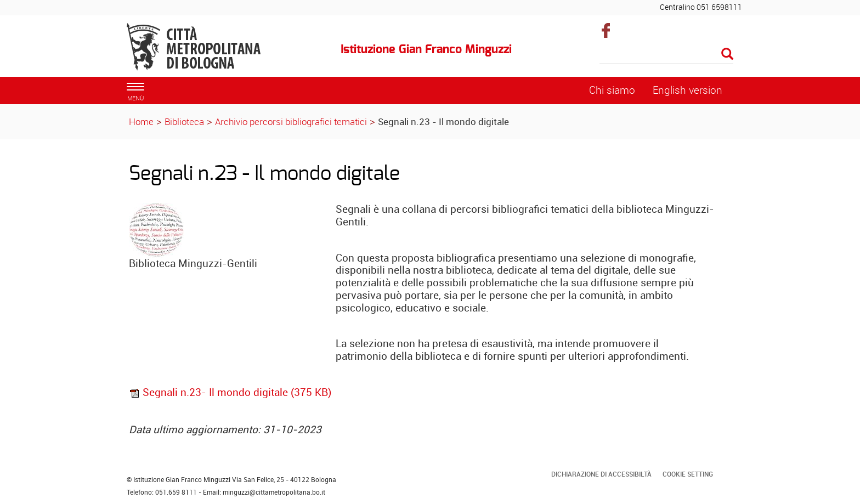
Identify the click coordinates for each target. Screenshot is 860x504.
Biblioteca (184, 121)
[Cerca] (667, 55)
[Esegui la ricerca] (727, 55)
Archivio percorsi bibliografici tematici (291, 121)
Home (141, 121)
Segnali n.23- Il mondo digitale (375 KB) (230, 392)
